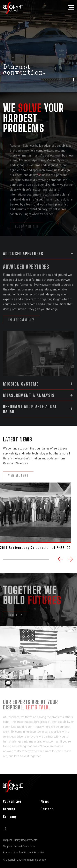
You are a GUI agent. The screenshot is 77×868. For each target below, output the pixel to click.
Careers (9, 809)
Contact (47, 809)
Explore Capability (22, 327)
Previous (61, 560)
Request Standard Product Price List (24, 853)
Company (10, 816)
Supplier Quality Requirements (20, 840)
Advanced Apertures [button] (23, 257)
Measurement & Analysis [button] (29, 399)
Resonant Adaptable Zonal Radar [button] (30, 413)
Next (71, 560)
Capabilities (12, 801)
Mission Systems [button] (21, 388)
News (45, 801)
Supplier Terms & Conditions (19, 846)
